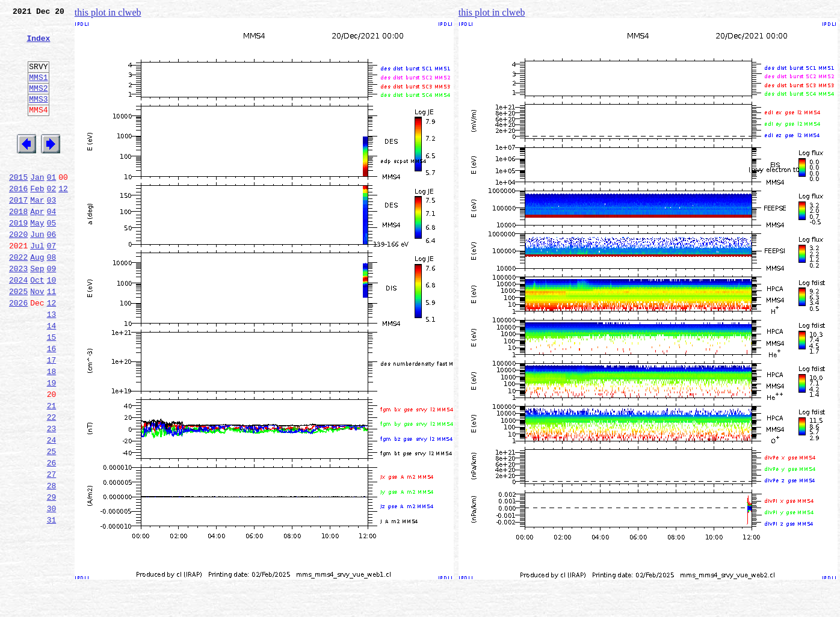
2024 (18, 325)
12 (63, 219)
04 (52, 245)
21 (52, 470)
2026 (18, 351)
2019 (18, 259)
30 (52, 589)
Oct (37, 325)
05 (52, 259)
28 (52, 563)
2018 (18, 245)
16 (52, 404)
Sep (37, 312)
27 (52, 550)
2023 (18, 312)
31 (52, 603)
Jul (37, 285)
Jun (37, 272)
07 (52, 285)
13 (52, 364)
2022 (18, 298)
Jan (37, 206)
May (37, 259)
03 (52, 232)
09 (52, 312)
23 (52, 497)
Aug (37, 298)
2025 (18, 338)
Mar (37, 232)
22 (52, 483)
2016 (18, 219)
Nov (37, 338)
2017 (18, 232)
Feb (37, 219)
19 (52, 444)
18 (52, 431)
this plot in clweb (108, 12)
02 (52, 219)
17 (52, 417)
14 (52, 378)
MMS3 (38, 117)
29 (52, 576)
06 (52, 272)
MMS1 (38, 91)
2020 (18, 272)
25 (52, 523)
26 (52, 536)
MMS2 (38, 104)
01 (52, 206)
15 (52, 391)
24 (52, 510)
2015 (18, 206)
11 (52, 338)
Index (38, 45)
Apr (37, 245)
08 (52, 298)
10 (52, 325)
